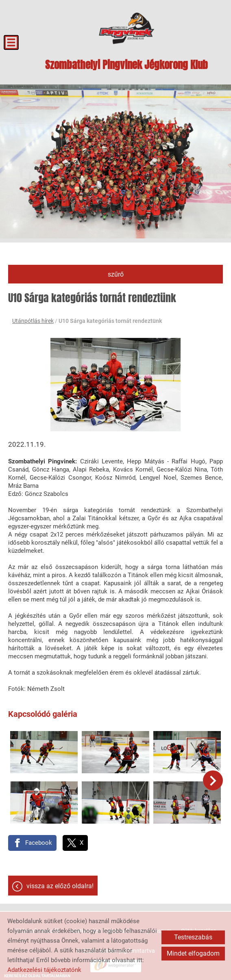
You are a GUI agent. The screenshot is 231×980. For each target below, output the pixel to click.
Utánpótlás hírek (33, 321)
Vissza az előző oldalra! (60, 886)
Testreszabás (193, 937)
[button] (213, 780)
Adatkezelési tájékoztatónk (44, 970)
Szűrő (116, 274)
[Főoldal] (127, 28)
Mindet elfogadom (193, 953)
